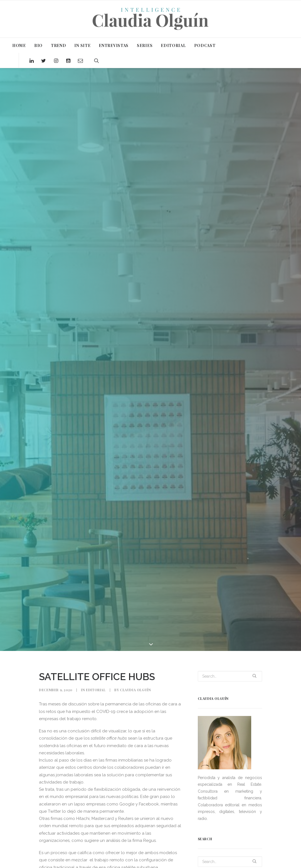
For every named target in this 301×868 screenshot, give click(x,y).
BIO (38, 45)
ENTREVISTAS (114, 45)
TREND (59, 45)
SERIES (145, 45)
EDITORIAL (173, 45)
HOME (19, 45)
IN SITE (82, 45)
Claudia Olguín (135, 690)
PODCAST (205, 45)
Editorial (96, 690)
